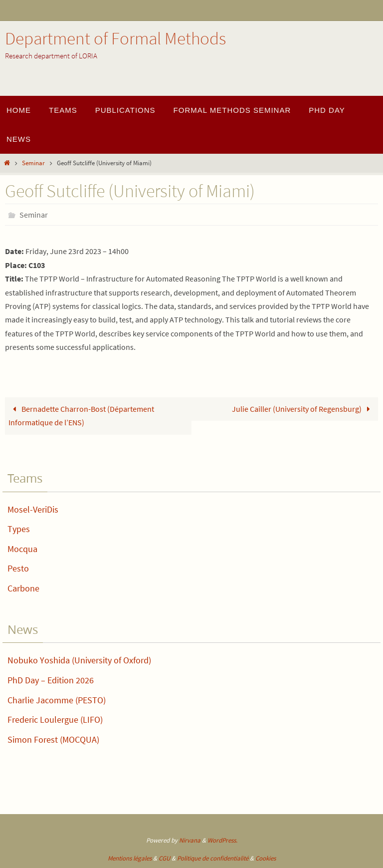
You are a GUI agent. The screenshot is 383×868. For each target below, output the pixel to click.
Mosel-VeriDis (33, 509)
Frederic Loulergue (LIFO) (55, 720)
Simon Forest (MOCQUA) (53, 739)
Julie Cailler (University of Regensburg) (303, 409)
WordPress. (222, 840)
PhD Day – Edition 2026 (51, 680)
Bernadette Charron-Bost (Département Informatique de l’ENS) (81, 416)
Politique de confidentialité (213, 858)
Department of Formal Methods (115, 38)
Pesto (18, 568)
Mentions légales (130, 858)
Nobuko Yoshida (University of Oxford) (79, 660)
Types (19, 529)
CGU (164, 858)
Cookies (266, 858)
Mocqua (22, 549)
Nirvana (190, 840)
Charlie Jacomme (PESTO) (57, 700)
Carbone (23, 588)
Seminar (33, 163)
